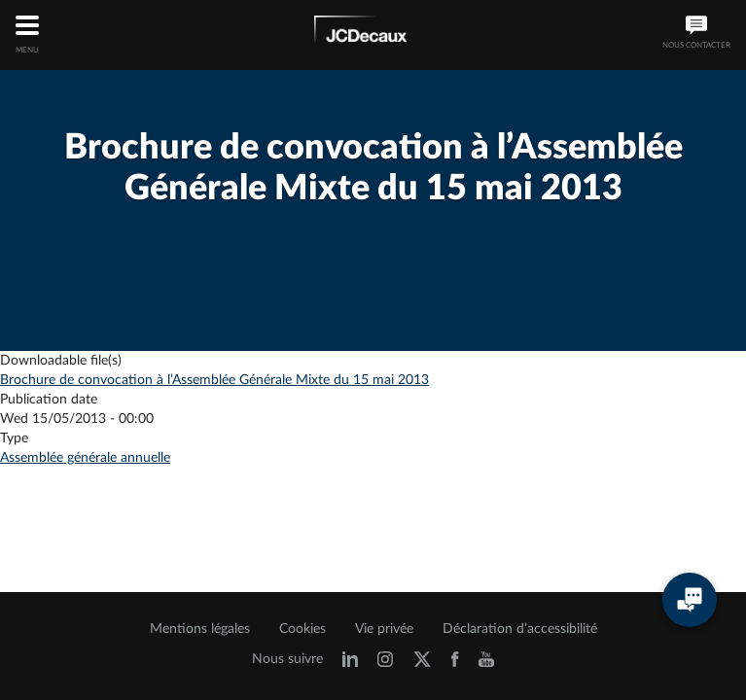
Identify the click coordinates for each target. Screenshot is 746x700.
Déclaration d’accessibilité (520, 629)
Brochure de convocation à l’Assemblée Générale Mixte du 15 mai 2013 (214, 380)
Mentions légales (200, 629)
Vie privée (384, 629)
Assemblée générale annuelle (85, 458)
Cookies (302, 629)
